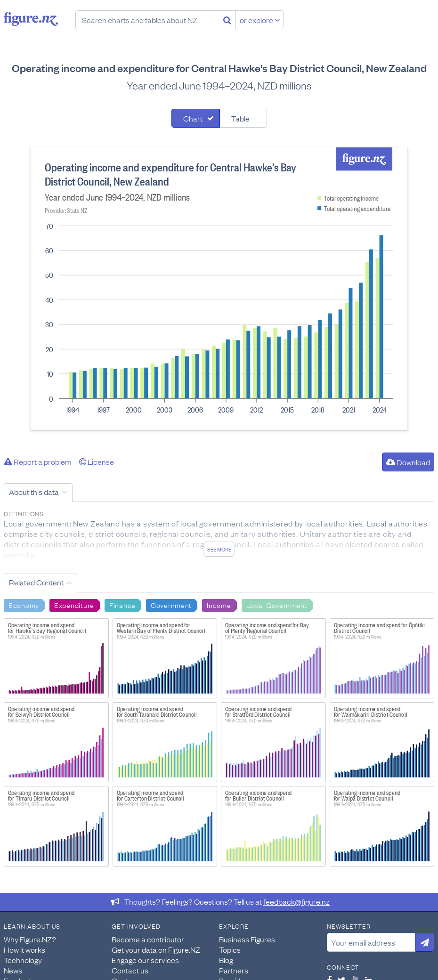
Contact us (130, 970)
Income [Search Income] (219, 605)
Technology (23, 960)
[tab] (196, 118)
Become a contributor (148, 939)
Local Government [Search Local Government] (277, 605)
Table (240, 118)
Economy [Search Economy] (24, 605)
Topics (230, 949)
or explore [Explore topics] (260, 20)
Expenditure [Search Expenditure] (74, 605)
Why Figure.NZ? (30, 939)
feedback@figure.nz (296, 901)
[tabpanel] (219, 289)
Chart (193, 118)
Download (408, 462)
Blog (226, 960)
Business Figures (247, 939)
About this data (34, 492)
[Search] (227, 20)
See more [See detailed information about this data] (219, 549)
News (13, 970)
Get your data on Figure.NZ (156, 949)
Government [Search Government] (171, 605)
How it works (24, 949)
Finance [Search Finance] (122, 605)
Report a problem (38, 462)
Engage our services (145, 960)
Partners (234, 970)
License (97, 462)
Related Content (36, 582)
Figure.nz (31, 19)
